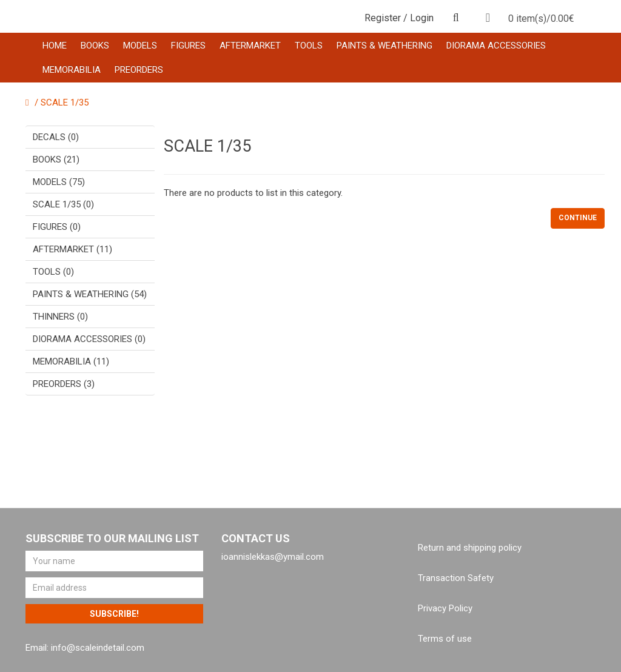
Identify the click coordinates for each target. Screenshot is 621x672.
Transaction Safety (456, 578)
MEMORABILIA (72, 70)
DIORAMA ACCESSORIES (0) (89, 339)
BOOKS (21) (56, 160)
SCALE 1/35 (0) (63, 204)
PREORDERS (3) (64, 384)
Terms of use (445, 639)
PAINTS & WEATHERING (384, 45)
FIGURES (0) (57, 227)
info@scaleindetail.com (98, 648)
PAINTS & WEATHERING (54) (90, 294)
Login (422, 18)
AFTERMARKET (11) (72, 249)
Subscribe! (114, 614)
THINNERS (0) (60, 317)
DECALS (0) (56, 137)
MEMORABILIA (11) (71, 361)
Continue (578, 218)
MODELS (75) (59, 182)
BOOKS (95, 45)
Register (383, 18)
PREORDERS (139, 70)
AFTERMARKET (250, 45)
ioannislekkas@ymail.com (273, 557)
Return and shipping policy (470, 548)
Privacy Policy (445, 608)
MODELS (140, 45)
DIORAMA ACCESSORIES (496, 45)
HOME (55, 45)
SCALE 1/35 (65, 102)
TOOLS (309, 45)
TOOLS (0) (53, 272)
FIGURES (188, 45)
